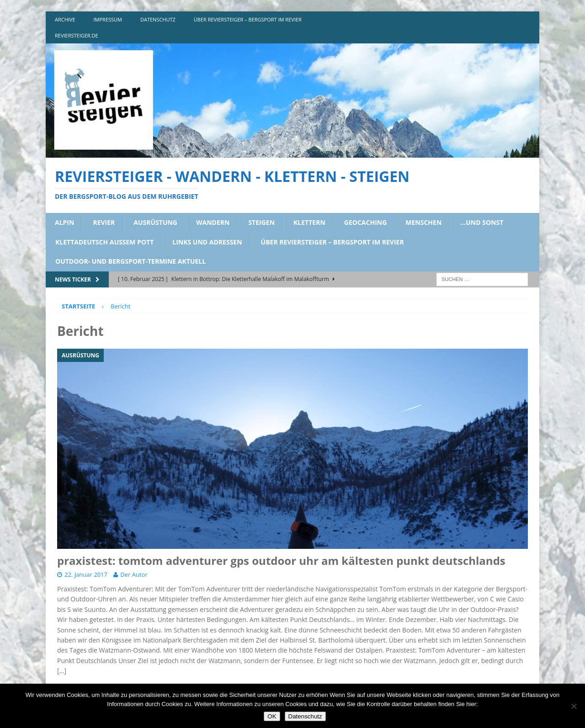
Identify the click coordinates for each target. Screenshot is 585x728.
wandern (213, 222)
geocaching (366, 222)
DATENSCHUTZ (158, 19)
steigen (261, 222)
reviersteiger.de (77, 35)
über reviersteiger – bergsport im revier (248, 19)
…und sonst (482, 222)
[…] (62, 671)
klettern (309, 222)
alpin (64, 222)
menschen (423, 222)
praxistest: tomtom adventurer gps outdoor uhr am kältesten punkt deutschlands (281, 561)
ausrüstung (155, 222)
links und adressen (207, 242)
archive (65, 19)
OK (272, 716)
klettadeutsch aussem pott (104, 242)
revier (104, 222)
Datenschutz (305, 716)
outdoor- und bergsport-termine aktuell (130, 261)
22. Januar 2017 (86, 574)
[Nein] (574, 706)
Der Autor (134, 574)
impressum (108, 19)
